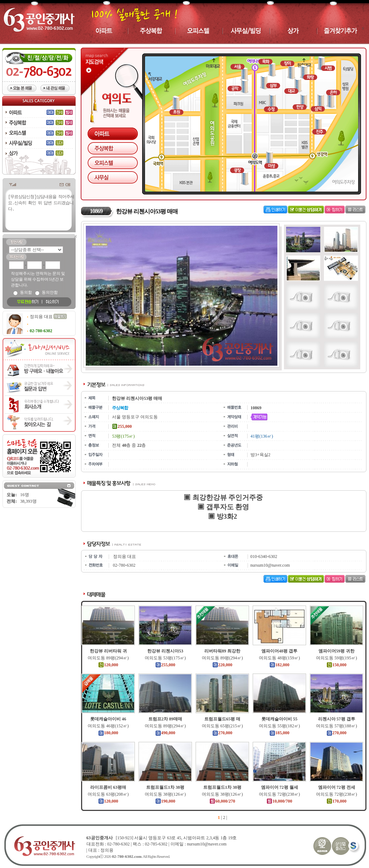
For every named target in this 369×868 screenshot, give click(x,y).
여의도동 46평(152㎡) (109, 726)
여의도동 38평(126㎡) (166, 794)
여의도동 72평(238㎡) (280, 794)
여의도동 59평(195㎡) (338, 658)
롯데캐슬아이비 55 (280, 719)
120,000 (109, 665)
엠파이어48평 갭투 (280, 651)
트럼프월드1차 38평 (166, 787)
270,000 (223, 733)
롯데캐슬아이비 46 (109, 719)
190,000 (166, 801)
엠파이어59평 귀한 (338, 651)
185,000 (280, 733)
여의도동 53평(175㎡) (166, 658)
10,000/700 (280, 801)
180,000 (109, 733)
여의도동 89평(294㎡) (109, 658)
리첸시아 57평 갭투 (337, 719)
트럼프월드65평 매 (223, 719)
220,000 (223, 665)
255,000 (166, 665)
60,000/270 (223, 801)
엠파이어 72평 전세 (337, 787)
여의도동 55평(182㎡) (280, 726)
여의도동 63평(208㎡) (109, 794)
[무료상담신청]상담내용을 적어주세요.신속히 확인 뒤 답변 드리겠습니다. (41, 216)
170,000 (338, 801)
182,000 (280, 665)
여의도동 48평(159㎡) (280, 658)
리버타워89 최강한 (223, 651)
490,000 (166, 733)
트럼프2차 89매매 (166, 719)
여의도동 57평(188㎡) (338, 726)
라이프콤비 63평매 (109, 787)
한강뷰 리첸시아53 (166, 651)
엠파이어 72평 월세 (280, 787)
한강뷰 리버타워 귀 (109, 651)
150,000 (338, 665)
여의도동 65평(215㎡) (223, 726)
